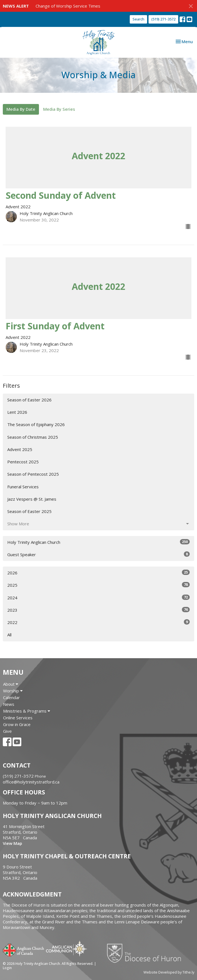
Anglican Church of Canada (24, 949)
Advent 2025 (20, 449)
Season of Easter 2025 (29, 511)
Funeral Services (23, 487)
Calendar (11, 697)
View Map (12, 843)
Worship (13, 691)
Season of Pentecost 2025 (33, 474)
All (9, 635)
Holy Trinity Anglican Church (98, 542)
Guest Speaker (98, 554)
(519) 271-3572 (163, 19)
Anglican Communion (67, 948)
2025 (98, 585)
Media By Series (59, 109)
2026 (98, 573)
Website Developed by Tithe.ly (169, 972)
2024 (98, 598)
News (9, 704)
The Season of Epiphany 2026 (36, 424)
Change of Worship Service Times (68, 6)
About (11, 684)
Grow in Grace (17, 724)
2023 (98, 610)
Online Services (18, 718)
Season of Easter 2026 (29, 400)
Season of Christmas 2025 (33, 437)
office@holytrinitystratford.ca (31, 782)
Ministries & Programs (27, 711)
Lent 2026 (17, 412)
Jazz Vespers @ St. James (32, 499)
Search (138, 19)
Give (7, 731)
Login (7, 968)
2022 (98, 622)
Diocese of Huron (146, 953)
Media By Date (21, 109)
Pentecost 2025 (23, 462)
